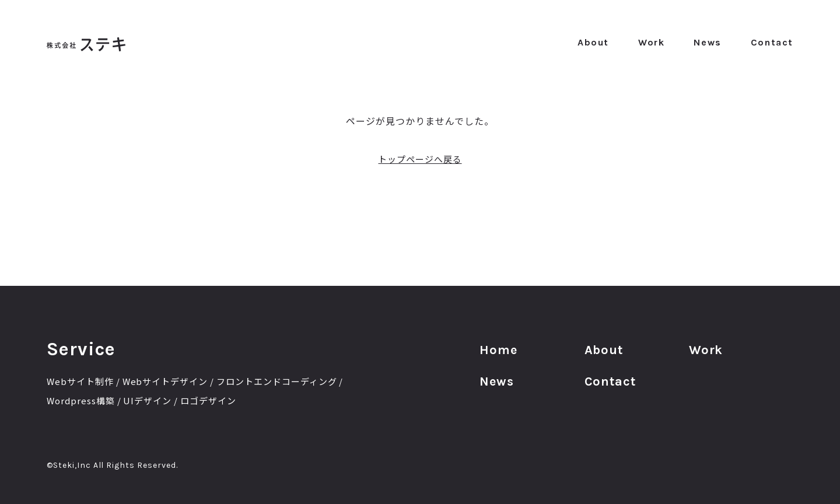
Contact (772, 42)
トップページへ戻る (420, 159)
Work (651, 42)
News (707, 42)
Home (501, 353)
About (593, 42)
